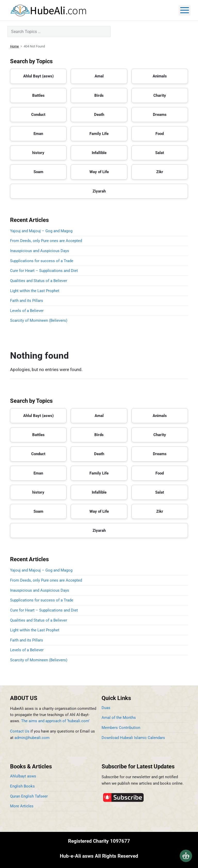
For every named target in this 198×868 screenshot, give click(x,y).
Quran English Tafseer (29, 796)
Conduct (38, 115)
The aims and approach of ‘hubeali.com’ (55, 721)
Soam (38, 172)
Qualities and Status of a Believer (39, 281)
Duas (106, 708)
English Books (22, 786)
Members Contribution (121, 728)
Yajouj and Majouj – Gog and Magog (41, 231)
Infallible (99, 153)
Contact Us (20, 731)
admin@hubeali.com (32, 738)
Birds (99, 95)
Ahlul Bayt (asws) (38, 76)
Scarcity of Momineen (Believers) (39, 320)
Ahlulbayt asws (23, 776)
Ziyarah (99, 191)
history (38, 153)
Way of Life (99, 172)
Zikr (160, 172)
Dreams (160, 115)
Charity (160, 95)
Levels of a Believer (27, 311)
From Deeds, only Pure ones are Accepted (46, 241)
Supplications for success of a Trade (42, 261)
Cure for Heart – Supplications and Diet (44, 271)
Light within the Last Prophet (35, 291)
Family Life (99, 134)
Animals (160, 76)
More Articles (22, 806)
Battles (38, 95)
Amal (99, 76)
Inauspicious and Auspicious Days (41, 251)
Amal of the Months (119, 718)
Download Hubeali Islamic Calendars (133, 738)
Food (160, 134)
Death (99, 115)
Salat (160, 153)
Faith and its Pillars (27, 301)
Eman (38, 134)
